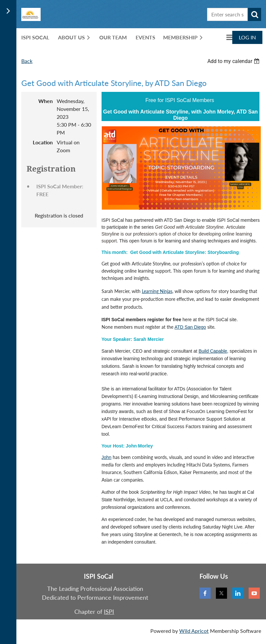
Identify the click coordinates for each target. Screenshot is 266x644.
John (106, 457)
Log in (247, 37)
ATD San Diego (190, 327)
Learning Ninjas (157, 291)
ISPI (109, 612)
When (46, 101)
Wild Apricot (194, 631)
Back (27, 61)
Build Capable (213, 351)
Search (255, 14)
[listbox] (234, 61)
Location (43, 142)
